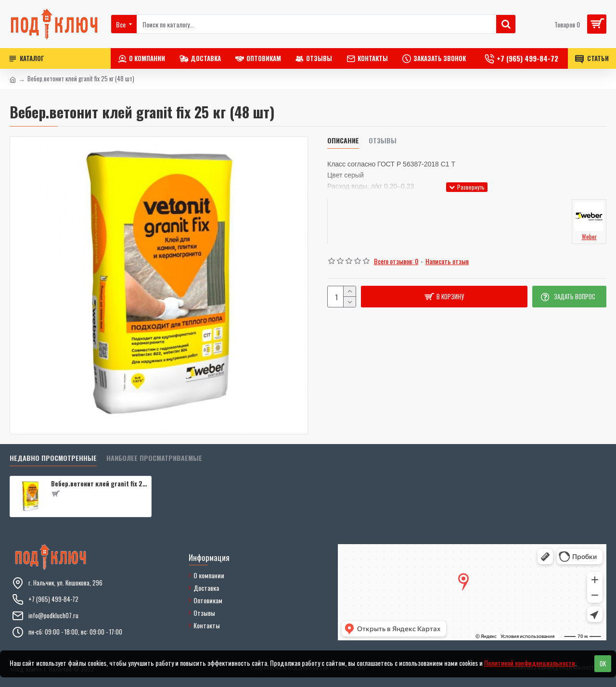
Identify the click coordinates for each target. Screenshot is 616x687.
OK (603, 663)
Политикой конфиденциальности (530, 663)
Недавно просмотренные (53, 458)
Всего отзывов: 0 (396, 261)
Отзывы (383, 141)
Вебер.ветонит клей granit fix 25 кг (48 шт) (99, 484)
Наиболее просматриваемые (154, 458)
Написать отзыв (447, 261)
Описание (343, 141)
